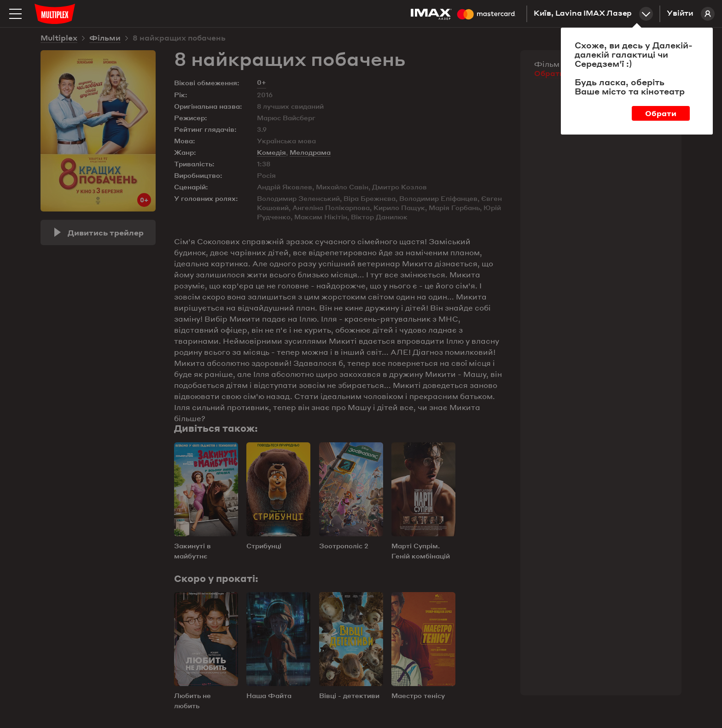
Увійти (691, 14)
